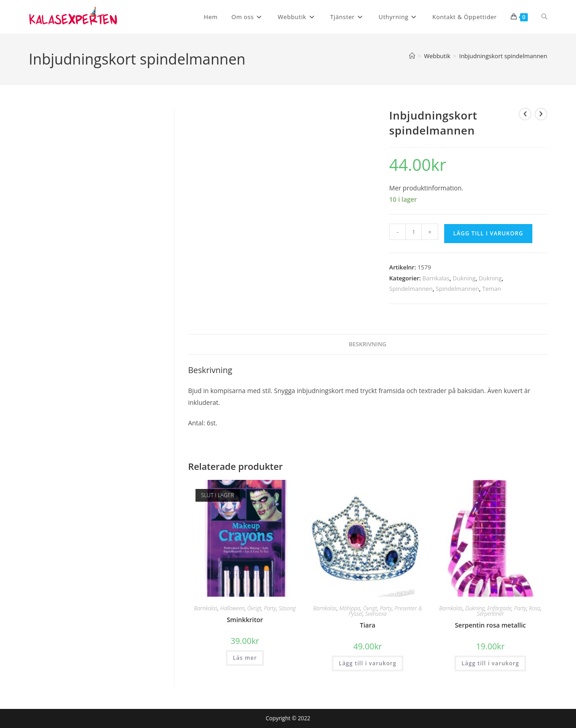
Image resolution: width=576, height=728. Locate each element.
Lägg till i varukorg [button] (367, 663)
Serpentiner (491, 614)
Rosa (534, 608)
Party (270, 608)
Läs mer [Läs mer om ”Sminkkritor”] (245, 658)
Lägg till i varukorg (488, 233)
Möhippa (350, 608)
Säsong (287, 608)
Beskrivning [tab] (368, 344)
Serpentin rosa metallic (490, 625)
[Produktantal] (414, 232)
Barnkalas (436, 278)
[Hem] (412, 56)
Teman (492, 289)
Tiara (368, 625)
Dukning (464, 278)
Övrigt (254, 608)
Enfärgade (499, 608)
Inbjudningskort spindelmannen (503, 56)
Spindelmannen (411, 289)
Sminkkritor (245, 620)
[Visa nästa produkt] (541, 114)
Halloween (232, 608)
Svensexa (376, 614)
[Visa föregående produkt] (525, 114)
